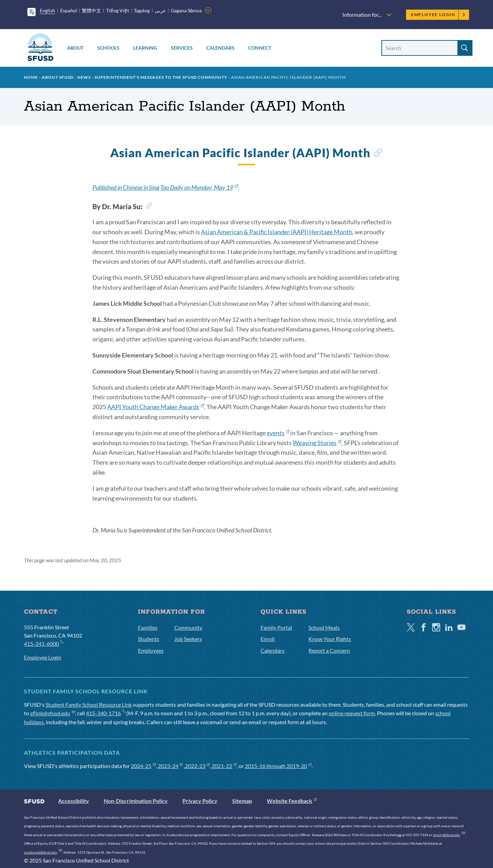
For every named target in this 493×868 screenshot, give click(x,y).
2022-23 (197, 766)
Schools (108, 48)
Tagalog (142, 10)
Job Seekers (188, 639)
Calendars (220, 48)
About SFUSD (58, 77)
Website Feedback (292, 801)
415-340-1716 (106, 713)
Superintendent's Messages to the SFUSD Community (161, 77)
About (75, 48)
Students (149, 639)
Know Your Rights (330, 639)
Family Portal (276, 627)
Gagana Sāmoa (186, 10)
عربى (160, 10)
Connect (260, 48)
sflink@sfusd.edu (53, 713)
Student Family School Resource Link (89, 705)
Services (182, 48)
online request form (352, 713)
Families (148, 627)
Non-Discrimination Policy (136, 801)
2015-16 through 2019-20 (278, 766)
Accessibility (74, 801)
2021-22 (224, 766)
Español (69, 10)
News (84, 77)
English (47, 10)
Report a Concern (329, 650)
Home (31, 77)
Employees (151, 650)
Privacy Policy (200, 801)
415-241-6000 (44, 643)
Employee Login (438, 15)
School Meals (324, 627)
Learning (145, 48)
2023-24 (170, 766)
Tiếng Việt (118, 10)
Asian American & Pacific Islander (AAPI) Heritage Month (277, 232)
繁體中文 (91, 10)
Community (188, 627)
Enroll (268, 639)
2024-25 (143, 766)
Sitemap (242, 801)
